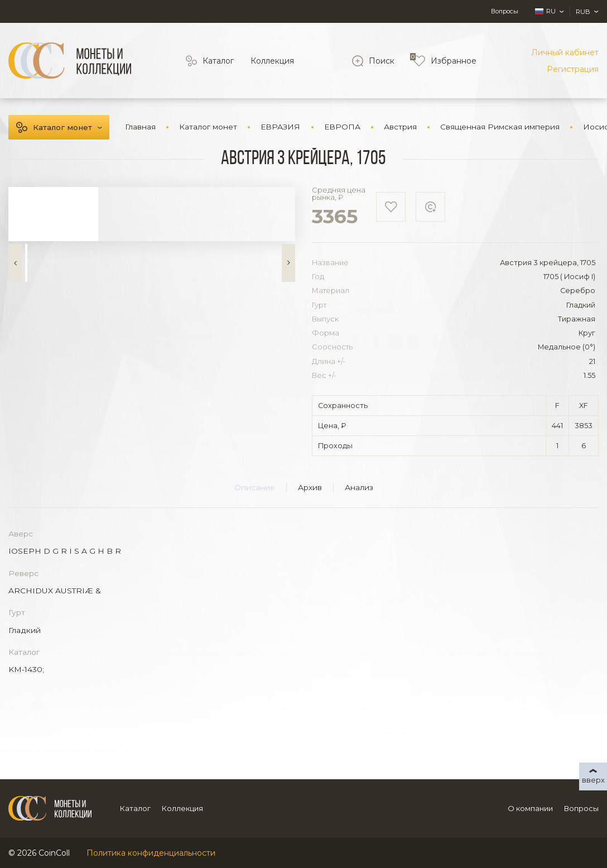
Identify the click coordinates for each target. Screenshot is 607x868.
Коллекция (272, 61)
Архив (310, 487)
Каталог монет (62, 127)
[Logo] (70, 61)
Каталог (218, 61)
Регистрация (573, 69)
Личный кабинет (565, 52)
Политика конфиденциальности (151, 853)
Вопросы (505, 11)
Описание (255, 487)
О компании (530, 808)
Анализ (359, 487)
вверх (593, 780)
